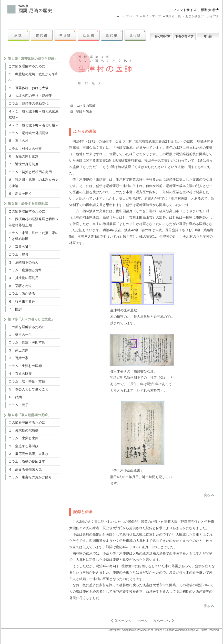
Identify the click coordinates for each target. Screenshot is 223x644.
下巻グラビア (185, 35)
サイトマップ (152, 16)
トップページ (129, 16)
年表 (208, 35)
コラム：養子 (18, 405)
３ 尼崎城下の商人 (23, 262)
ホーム (142, 621)
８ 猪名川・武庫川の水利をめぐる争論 (33, 183)
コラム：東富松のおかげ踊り (30, 477)
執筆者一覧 (173, 16)
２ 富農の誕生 (20, 247)
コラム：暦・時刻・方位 (27, 381)
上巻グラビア (161, 35)
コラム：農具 (18, 254)
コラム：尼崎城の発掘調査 (28, 133)
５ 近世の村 (18, 141)
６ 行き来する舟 (22, 301)
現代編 (135, 35)
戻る (207, 495)
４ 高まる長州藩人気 (25, 469)
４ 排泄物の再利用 (23, 278)
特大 (216, 10)
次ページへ (162, 621)
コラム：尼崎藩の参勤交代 (28, 103)
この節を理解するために (27, 66)
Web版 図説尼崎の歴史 (55, 9)
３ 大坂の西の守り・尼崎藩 (30, 96)
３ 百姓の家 (18, 358)
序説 (19, 35)
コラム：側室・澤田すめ (27, 342)
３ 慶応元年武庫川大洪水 (28, 454)
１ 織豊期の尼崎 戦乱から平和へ (33, 77)
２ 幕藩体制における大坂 (28, 88)
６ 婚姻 (15, 397)
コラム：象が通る (22, 293)
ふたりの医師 (86, 106)
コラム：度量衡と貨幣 (25, 270)
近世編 (89, 35)
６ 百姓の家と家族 (23, 156)
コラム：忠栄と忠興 (23, 438)
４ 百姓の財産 (20, 374)
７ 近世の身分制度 (23, 164)
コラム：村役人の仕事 (25, 149)
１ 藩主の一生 (20, 335)
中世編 (65, 35)
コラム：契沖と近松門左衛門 (30, 172)
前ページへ (123, 621)
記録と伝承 (84, 112)
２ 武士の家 (18, 350)
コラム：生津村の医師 (25, 366)
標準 (204, 10)
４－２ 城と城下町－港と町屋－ (33, 125)
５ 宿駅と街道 (20, 286)
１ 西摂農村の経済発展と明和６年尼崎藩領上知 (33, 222)
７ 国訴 (15, 309)
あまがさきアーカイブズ (202, 16)
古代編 (42, 35)
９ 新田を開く (20, 194)
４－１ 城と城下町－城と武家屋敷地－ (33, 114)
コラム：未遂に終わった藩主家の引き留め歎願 (33, 236)
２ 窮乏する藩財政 (23, 446)
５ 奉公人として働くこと (28, 389)
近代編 (112, 35)
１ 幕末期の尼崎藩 (23, 430)
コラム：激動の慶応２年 (27, 461)
